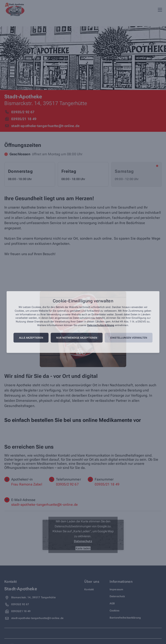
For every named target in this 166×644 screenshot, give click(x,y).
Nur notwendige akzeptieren (77, 338)
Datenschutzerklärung (101, 325)
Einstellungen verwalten (129, 338)
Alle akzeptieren (31, 338)
